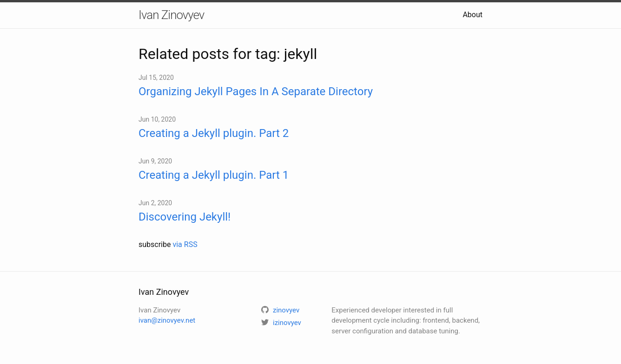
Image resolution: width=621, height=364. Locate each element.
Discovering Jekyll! (185, 217)
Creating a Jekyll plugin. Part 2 (214, 133)
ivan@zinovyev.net (167, 320)
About (472, 15)
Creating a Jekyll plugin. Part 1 (214, 175)
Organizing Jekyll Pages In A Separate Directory (256, 91)
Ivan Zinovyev (171, 15)
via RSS (185, 244)
